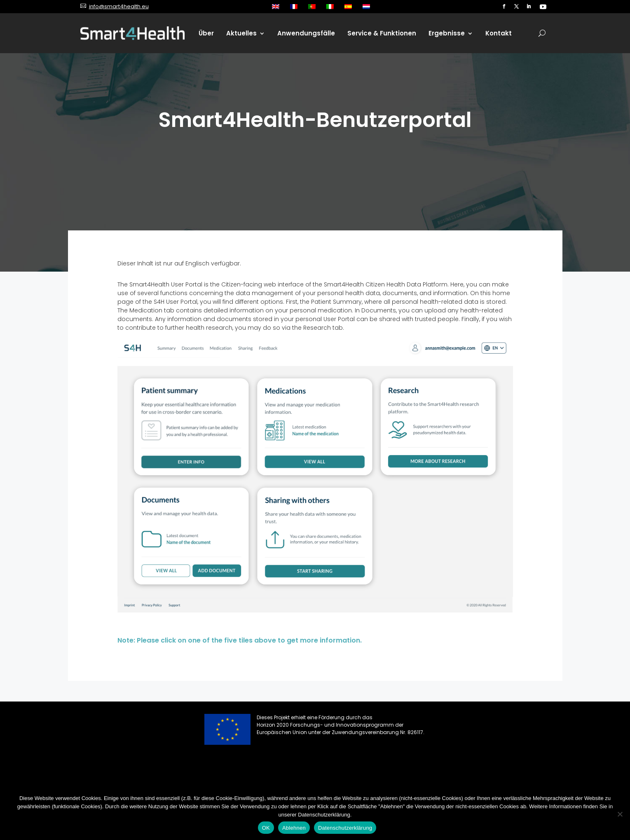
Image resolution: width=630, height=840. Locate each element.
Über (206, 33)
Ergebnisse (447, 33)
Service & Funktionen (382, 33)
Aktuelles (241, 33)
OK (266, 828)
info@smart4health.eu (119, 6)
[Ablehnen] (620, 814)
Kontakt (499, 33)
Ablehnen (294, 828)
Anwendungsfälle (306, 33)
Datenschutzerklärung (345, 828)
